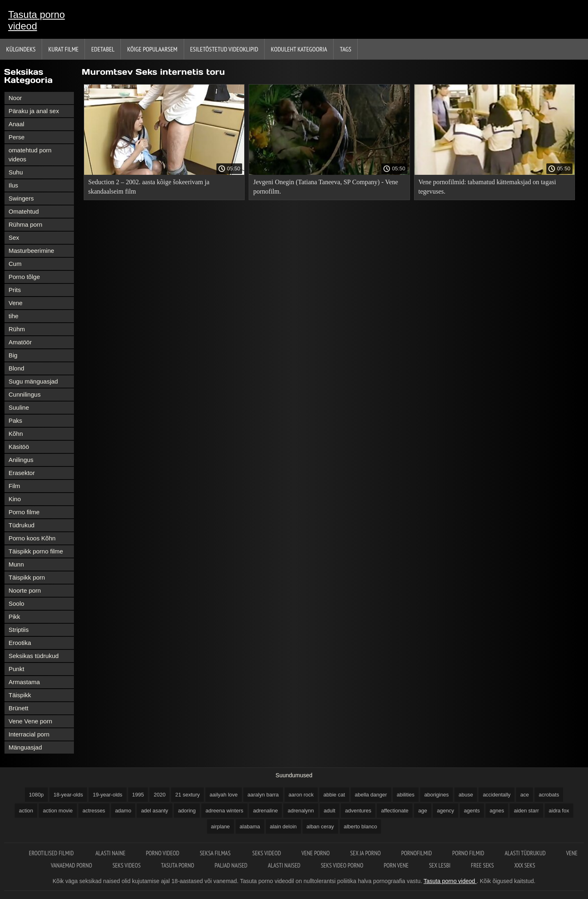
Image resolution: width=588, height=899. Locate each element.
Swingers (21, 198)
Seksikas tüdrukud (34, 656)
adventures (358, 811)
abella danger (371, 795)
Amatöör (20, 342)
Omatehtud (24, 211)
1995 (138, 795)
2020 (159, 795)
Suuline (19, 407)
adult (330, 811)
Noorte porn (25, 590)
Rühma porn (26, 224)
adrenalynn (301, 811)
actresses (94, 811)
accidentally (497, 795)
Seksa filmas (216, 853)
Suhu (16, 172)
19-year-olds (107, 795)
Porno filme (24, 512)
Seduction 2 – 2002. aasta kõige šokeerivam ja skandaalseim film (149, 187)
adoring (187, 811)
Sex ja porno (366, 853)
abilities (406, 795)
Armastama (24, 682)
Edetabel (103, 49)
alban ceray (320, 826)
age (423, 811)
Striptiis (19, 630)
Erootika (20, 643)
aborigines (437, 795)
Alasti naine (110, 853)
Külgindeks (21, 49)
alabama (250, 826)
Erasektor (22, 473)
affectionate (395, 811)
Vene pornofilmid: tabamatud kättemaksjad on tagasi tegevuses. (487, 187)
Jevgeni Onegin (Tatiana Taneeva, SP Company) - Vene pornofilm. (326, 187)
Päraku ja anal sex (34, 111)
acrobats (549, 795)
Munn (16, 564)
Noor (15, 98)
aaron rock (301, 795)
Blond (16, 368)
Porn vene (396, 865)
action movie (58, 811)
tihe (13, 316)
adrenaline (266, 811)
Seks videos (126, 865)
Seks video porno (342, 865)
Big (13, 355)
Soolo (16, 603)
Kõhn (16, 434)
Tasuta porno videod (37, 20)
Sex (14, 238)
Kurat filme (63, 49)
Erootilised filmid (52, 853)
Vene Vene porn (30, 721)
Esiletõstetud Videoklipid (224, 49)
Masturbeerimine (31, 251)
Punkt (16, 669)
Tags (345, 49)
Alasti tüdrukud (525, 853)
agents (472, 811)
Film (14, 486)
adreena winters (224, 811)
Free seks (482, 865)
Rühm (17, 329)
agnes (497, 811)
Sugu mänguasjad (33, 381)
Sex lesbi (440, 865)
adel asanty (155, 811)
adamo (123, 811)
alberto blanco (361, 826)
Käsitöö (19, 447)
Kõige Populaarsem (152, 49)
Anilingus (21, 460)
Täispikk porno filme (36, 551)
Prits (15, 290)
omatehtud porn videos (30, 155)
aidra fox (559, 811)
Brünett (18, 708)
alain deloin (283, 826)
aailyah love (224, 795)
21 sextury (187, 795)
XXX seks (525, 865)
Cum (15, 264)
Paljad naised (231, 865)
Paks (15, 420)
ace (525, 795)
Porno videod (163, 853)
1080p (36, 795)
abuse (466, 795)
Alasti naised (284, 865)
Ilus (13, 185)
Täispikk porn (27, 577)
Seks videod (267, 853)
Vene (16, 303)
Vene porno (315, 853)
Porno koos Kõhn (32, 538)
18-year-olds (68, 795)
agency (445, 811)
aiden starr (526, 811)
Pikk (14, 617)
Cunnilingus (24, 394)
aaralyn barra (263, 795)
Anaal (16, 124)
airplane (220, 826)
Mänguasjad (25, 747)
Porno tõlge (24, 277)
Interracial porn (29, 734)
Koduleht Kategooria (299, 49)
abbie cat (334, 795)
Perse (17, 137)
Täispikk (20, 695)
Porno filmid (468, 853)
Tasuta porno (177, 865)
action (26, 811)
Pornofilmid (416, 853)
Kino (15, 499)
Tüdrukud (21, 525)
